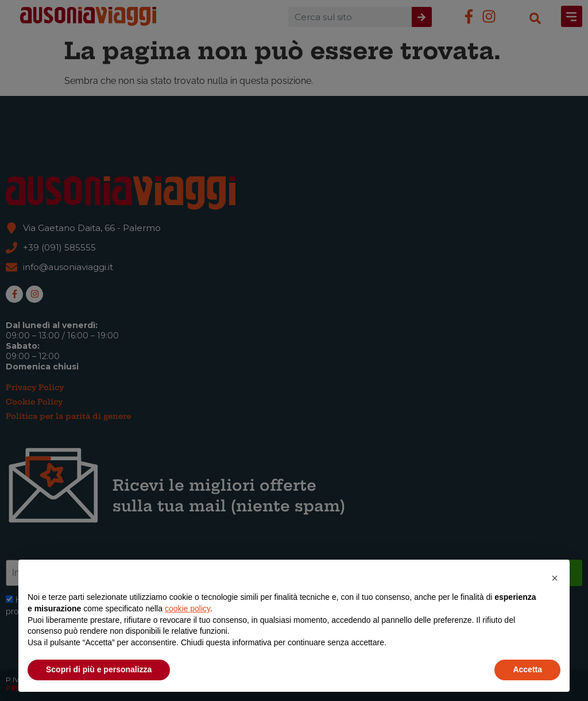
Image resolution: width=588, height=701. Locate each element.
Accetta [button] (527, 669)
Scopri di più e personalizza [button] (99, 669)
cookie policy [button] (187, 608)
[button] (555, 578)
